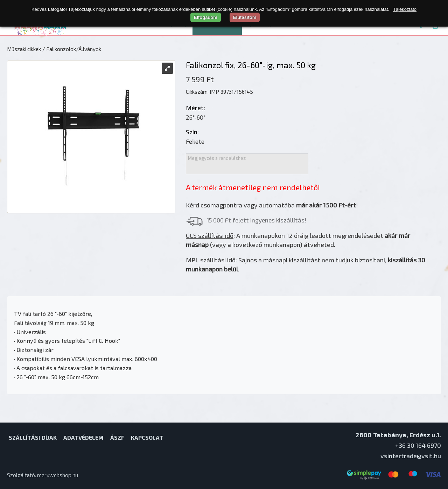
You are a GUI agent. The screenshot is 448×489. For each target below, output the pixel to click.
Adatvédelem (83, 437)
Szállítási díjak (33, 437)
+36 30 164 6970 (418, 445)
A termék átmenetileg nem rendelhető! (253, 187)
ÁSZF (117, 437)
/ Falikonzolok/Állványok (72, 49)
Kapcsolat (147, 437)
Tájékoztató (405, 9)
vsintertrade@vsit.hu (411, 456)
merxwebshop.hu (58, 475)
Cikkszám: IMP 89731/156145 (219, 92)
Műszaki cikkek (24, 49)
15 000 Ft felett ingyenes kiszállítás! (257, 220)
